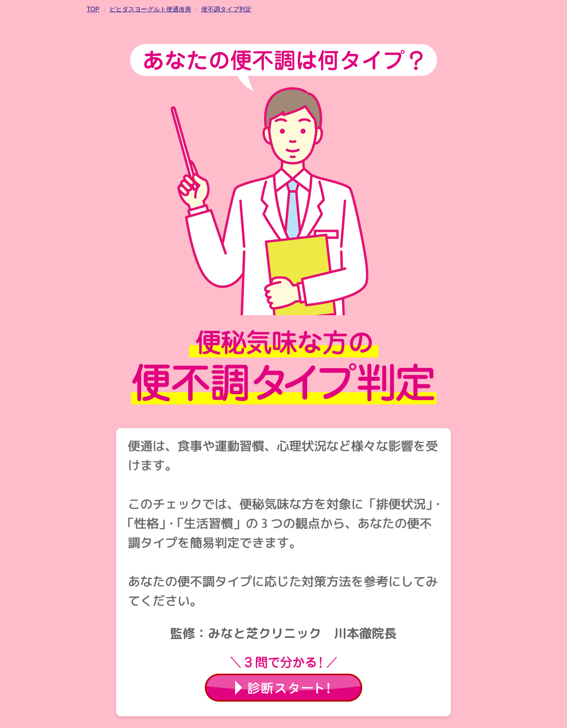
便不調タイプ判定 (226, 9)
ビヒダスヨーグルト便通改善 (150, 9)
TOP (93, 9)
